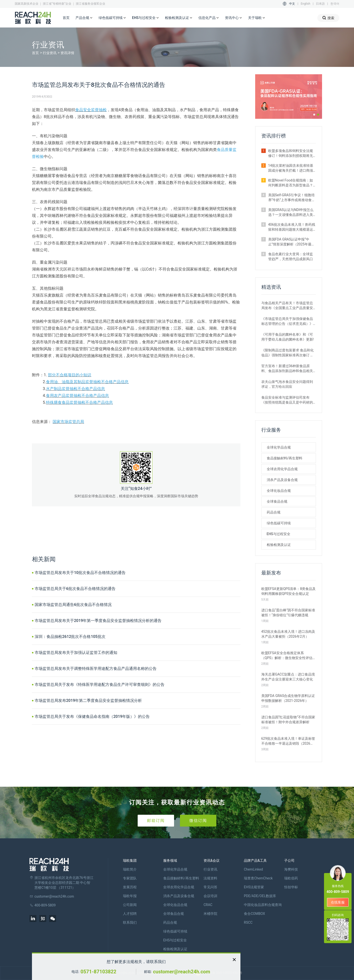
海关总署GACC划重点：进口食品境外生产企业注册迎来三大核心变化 (288, 677)
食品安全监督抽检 (91, 110)
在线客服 (338, 902)
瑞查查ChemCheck (258, 878)
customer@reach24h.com (181, 972)
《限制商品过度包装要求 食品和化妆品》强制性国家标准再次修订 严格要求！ (288, 353)
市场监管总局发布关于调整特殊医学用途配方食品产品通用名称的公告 (96, 669)
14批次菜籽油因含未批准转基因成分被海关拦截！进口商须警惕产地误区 (291, 168)
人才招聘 (130, 914)
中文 (292, 4)
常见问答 (210, 887)
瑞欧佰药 (291, 878)
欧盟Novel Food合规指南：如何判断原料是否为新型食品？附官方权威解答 (291, 183)
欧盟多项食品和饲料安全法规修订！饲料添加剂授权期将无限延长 (291, 153)
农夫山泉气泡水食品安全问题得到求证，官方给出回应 (287, 384)
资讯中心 (234, 18)
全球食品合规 (277, 501)
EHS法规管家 (254, 887)
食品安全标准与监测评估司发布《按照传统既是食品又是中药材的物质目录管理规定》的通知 (287, 400)
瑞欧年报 (130, 896)
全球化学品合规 (279, 447)
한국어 (335, 4)
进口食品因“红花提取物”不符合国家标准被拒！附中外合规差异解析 (288, 720)
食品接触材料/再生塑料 (285, 458)
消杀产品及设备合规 (282, 480)
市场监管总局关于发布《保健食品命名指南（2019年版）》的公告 (92, 716)
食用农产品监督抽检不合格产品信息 (77, 396)
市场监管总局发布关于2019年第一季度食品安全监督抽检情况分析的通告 (98, 621)
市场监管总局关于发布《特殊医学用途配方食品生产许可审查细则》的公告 (100, 685)
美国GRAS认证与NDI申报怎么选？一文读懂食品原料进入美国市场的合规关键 (291, 212)
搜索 (328, 18)
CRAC (208, 905)
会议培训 (210, 896)
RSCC (248, 922)
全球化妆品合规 (279, 491)
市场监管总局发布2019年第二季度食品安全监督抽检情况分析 (88, 701)
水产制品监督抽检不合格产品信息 (75, 389)
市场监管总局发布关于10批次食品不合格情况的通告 (80, 573)
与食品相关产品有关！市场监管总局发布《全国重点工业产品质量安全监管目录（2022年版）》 (287, 306)
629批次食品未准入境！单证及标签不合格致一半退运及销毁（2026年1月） (288, 741)
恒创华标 (291, 887)
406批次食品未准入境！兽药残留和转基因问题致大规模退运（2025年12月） (292, 227)
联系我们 (130, 922)
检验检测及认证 (179, 18)
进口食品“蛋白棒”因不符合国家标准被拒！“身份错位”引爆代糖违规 (288, 613)
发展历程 (130, 887)
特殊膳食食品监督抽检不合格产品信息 (79, 402)
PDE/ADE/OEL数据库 (260, 896)
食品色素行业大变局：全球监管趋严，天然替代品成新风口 (291, 256)
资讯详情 (67, 53)
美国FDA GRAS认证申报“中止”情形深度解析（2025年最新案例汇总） (292, 242)
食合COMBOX (254, 914)
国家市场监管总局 (68, 422)
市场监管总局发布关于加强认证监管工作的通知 (76, 653)
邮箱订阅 (156, 821)
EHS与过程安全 (146, 18)
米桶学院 (210, 914)
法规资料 (210, 878)
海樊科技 (291, 869)
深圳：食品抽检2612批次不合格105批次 (70, 637)
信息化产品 (209, 18)
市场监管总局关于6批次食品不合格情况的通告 (75, 589)
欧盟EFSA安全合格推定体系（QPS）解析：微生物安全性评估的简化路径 (287, 656)
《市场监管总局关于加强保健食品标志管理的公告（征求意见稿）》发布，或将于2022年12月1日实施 (287, 321)
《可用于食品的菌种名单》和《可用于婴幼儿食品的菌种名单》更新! (288, 337)
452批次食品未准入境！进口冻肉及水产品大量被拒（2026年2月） (288, 634)
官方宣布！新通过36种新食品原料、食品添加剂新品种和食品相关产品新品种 (287, 369)
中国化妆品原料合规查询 (263, 905)
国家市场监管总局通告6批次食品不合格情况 (73, 605)
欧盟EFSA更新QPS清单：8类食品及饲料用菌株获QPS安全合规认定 (289, 591)
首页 (66, 18)
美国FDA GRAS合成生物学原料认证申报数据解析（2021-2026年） (288, 698)
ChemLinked (253, 869)
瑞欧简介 (130, 869)
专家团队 (130, 878)
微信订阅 (198, 821)
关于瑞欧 (257, 18)
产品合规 (84, 18)
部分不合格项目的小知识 (70, 375)
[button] (314, 115)
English (305, 4)
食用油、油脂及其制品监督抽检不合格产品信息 (87, 382)
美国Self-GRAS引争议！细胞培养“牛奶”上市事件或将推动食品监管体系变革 (292, 198)
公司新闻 (130, 905)
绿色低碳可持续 (112, 18)
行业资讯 (50, 53)
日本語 (320, 4)
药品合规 (274, 512)
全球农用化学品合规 (282, 469)
